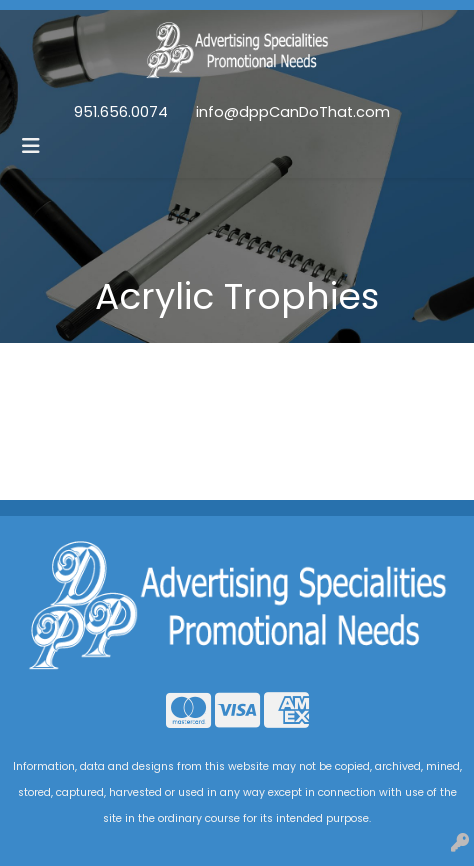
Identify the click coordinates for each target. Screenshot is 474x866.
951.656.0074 (121, 112)
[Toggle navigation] (31, 146)
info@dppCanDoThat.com (293, 112)
